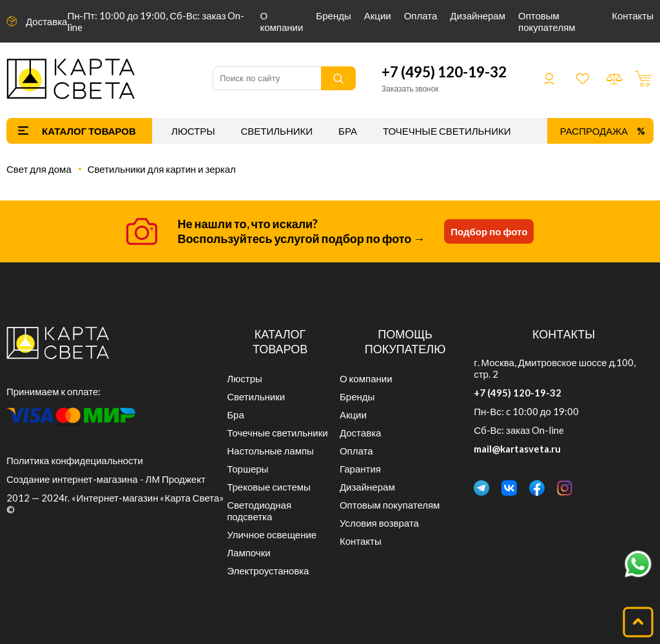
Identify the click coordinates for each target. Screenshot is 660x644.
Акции (378, 15)
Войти (549, 79)
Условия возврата (379, 523)
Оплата (421, 15)
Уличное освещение (272, 534)
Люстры (193, 131)
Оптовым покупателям (547, 21)
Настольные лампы (270, 451)
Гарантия (360, 469)
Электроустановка (268, 571)
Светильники (277, 131)
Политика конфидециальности (75, 460)
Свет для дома (39, 169)
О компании (281, 21)
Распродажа (594, 131)
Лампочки (248, 552)
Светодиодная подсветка (259, 511)
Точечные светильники (447, 131)
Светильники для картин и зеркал (162, 169)
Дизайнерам (478, 15)
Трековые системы (269, 487)
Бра (348, 131)
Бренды (333, 15)
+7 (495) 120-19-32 (444, 72)
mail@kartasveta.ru (517, 449)
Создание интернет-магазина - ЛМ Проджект (106, 479)
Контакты (633, 15)
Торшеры (247, 469)
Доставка (46, 21)
